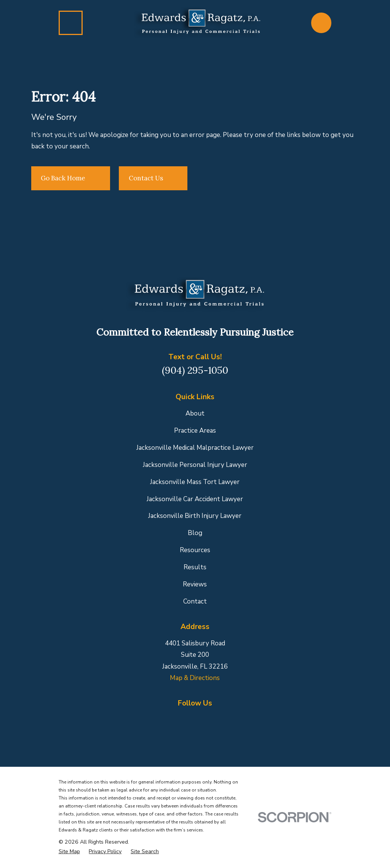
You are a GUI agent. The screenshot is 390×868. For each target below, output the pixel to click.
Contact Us (153, 178)
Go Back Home (70, 178)
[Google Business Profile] (177, 719)
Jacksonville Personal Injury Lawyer (195, 465)
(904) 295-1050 (195, 370)
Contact (195, 601)
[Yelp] (213, 719)
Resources (195, 550)
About (195, 413)
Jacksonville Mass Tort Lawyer (195, 482)
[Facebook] (159, 719)
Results (195, 567)
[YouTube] (231, 719)
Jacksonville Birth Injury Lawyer (195, 516)
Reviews (195, 584)
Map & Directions (195, 678)
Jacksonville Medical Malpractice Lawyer (195, 448)
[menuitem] (69, 851)
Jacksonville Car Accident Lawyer (195, 499)
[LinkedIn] (195, 719)
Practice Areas (195, 431)
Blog (195, 533)
